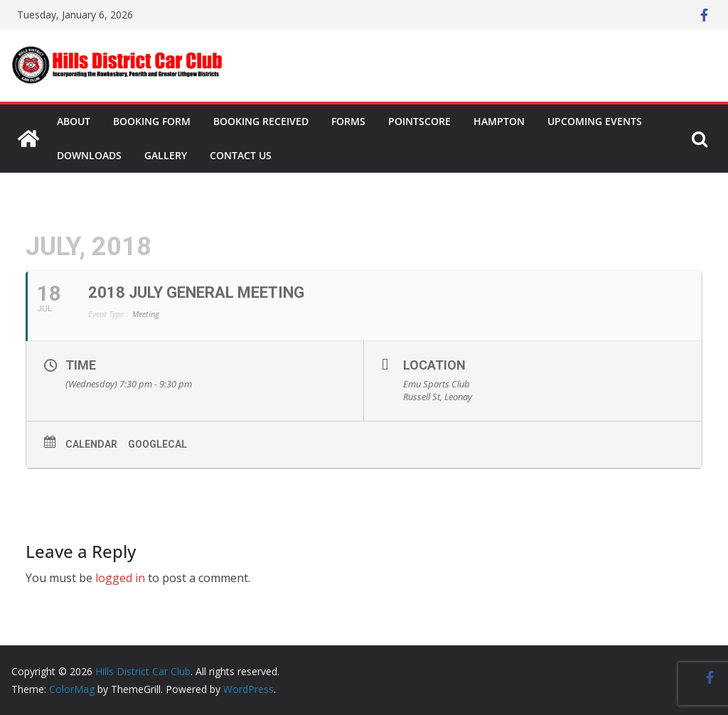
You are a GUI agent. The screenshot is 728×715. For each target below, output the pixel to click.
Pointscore (419, 121)
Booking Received (261, 121)
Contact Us (241, 155)
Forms (348, 121)
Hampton (499, 121)
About (74, 121)
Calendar (91, 444)
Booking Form (152, 121)
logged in (120, 578)
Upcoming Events (595, 121)
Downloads (89, 155)
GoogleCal (157, 444)
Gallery (166, 155)
